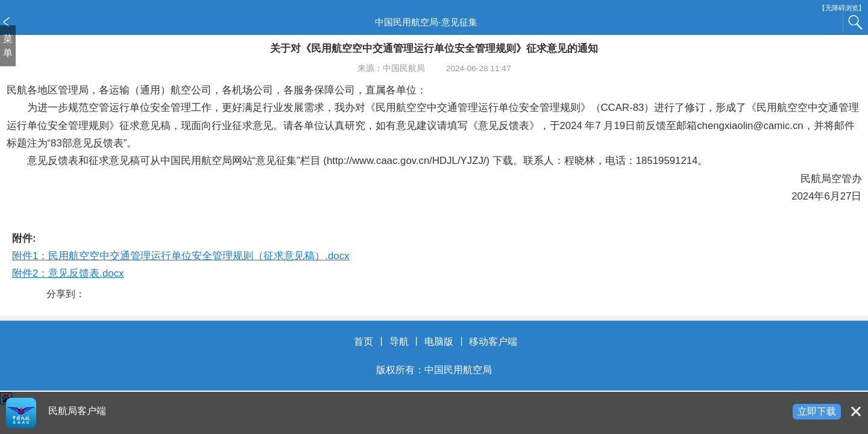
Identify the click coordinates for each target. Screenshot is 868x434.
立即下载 (817, 411)
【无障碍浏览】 (842, 8)
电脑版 (439, 341)
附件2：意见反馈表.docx (68, 273)
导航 (399, 341)
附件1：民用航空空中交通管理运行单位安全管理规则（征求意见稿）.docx (181, 256)
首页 (363, 341)
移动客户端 (493, 341)
